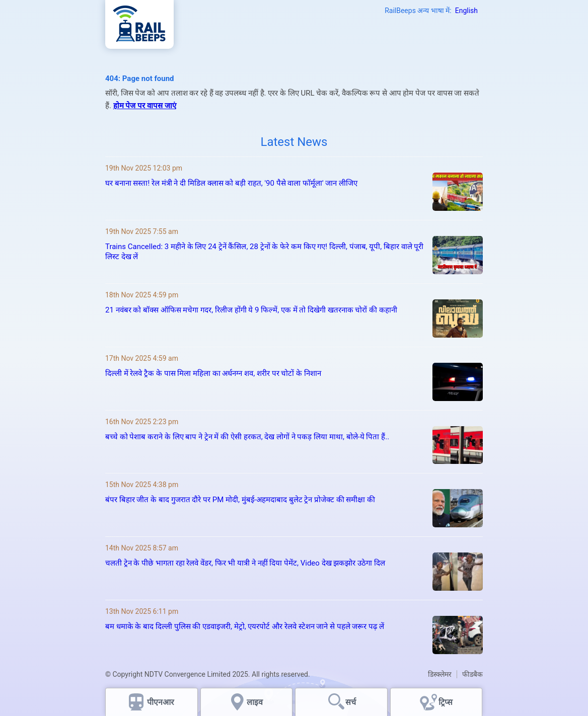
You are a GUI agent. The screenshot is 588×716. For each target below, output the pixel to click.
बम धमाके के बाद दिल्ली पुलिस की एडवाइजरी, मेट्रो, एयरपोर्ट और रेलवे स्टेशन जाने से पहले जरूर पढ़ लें (245, 626)
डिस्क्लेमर (440, 674)
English (466, 11)
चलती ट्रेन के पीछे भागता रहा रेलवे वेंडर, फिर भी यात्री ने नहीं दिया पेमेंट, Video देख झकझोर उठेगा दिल (245, 563)
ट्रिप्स (446, 702)
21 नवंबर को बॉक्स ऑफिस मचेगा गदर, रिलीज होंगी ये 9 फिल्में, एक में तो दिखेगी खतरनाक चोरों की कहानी (251, 310)
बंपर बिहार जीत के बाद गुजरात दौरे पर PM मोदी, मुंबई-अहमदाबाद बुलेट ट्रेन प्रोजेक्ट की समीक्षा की (240, 500)
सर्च (351, 702)
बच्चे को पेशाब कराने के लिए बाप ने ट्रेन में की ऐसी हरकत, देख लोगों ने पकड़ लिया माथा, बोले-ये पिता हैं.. (247, 437)
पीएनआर (161, 702)
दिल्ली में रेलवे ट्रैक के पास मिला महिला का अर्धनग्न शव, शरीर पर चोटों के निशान (214, 373)
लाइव (256, 702)
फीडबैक (472, 674)
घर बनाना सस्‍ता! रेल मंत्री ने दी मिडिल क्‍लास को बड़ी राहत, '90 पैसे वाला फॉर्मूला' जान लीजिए (231, 183)
